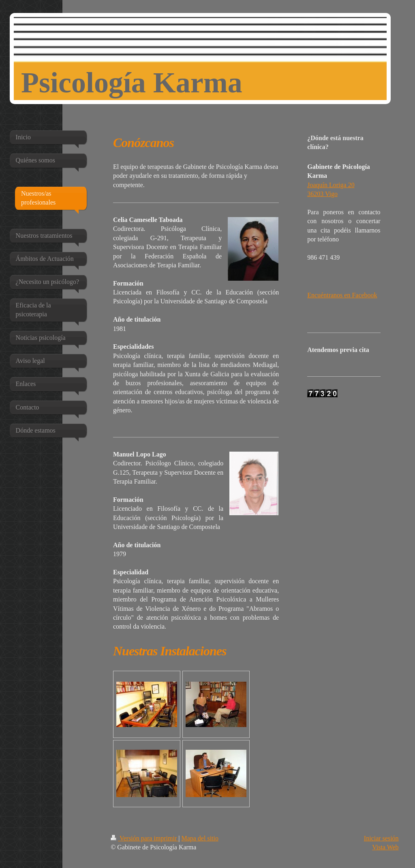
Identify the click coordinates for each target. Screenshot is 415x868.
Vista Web (385, 847)
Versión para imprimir (144, 838)
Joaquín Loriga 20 (331, 185)
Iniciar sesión (381, 838)
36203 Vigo (322, 194)
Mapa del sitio (200, 838)
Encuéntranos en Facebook (342, 295)
